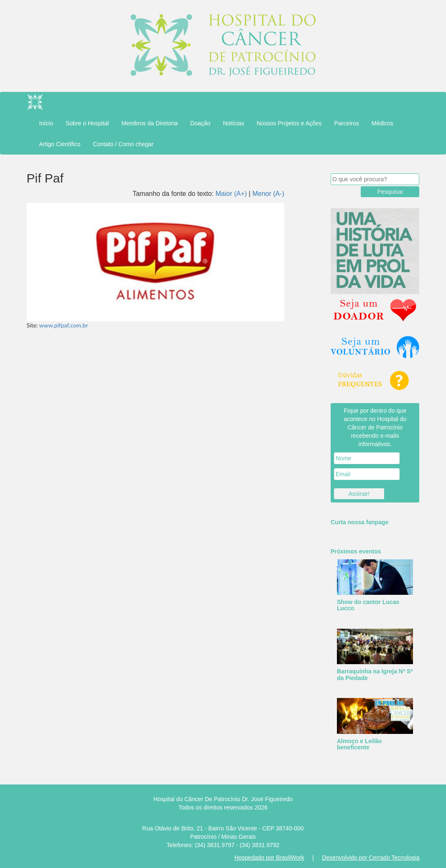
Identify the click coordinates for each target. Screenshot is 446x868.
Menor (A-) (268, 194)
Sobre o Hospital (87, 123)
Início (46, 123)
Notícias (233, 123)
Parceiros (347, 123)
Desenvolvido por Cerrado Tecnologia (371, 858)
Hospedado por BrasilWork (269, 858)
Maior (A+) (231, 194)
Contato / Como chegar (123, 144)
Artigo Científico (60, 144)
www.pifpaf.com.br (64, 325)
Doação (200, 123)
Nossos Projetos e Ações (289, 123)
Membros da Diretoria (149, 123)
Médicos (382, 123)
